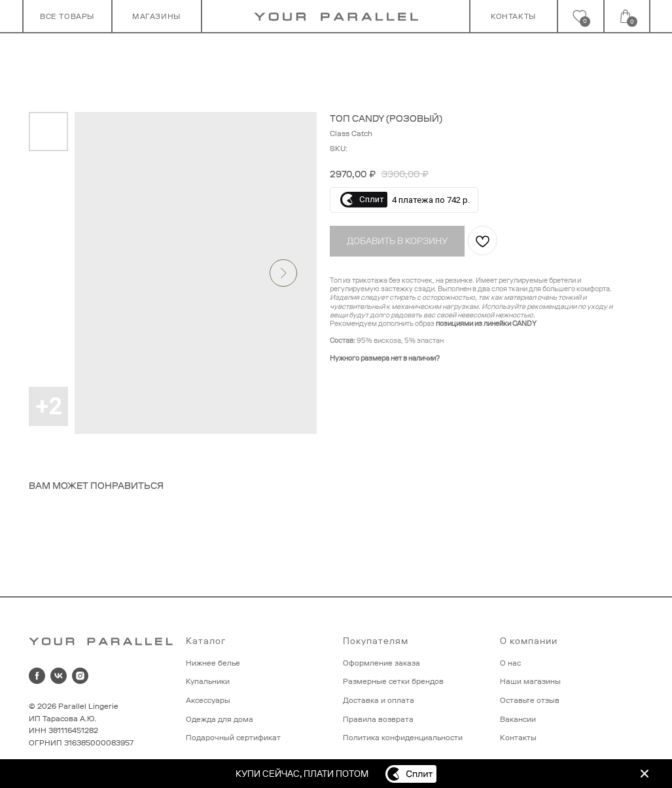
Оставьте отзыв (530, 700)
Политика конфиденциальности (403, 738)
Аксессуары (208, 700)
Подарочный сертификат (233, 738)
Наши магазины (530, 681)
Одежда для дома (220, 719)
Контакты (518, 738)
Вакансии (518, 719)
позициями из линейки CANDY (486, 323)
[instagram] (80, 676)
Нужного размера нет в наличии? (385, 358)
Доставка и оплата (379, 700)
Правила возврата (378, 719)
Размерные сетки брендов (393, 681)
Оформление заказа (381, 663)
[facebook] (37, 676)
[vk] (59, 676)
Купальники (208, 681)
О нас (510, 663)
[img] (645, 774)
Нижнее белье (213, 663)
